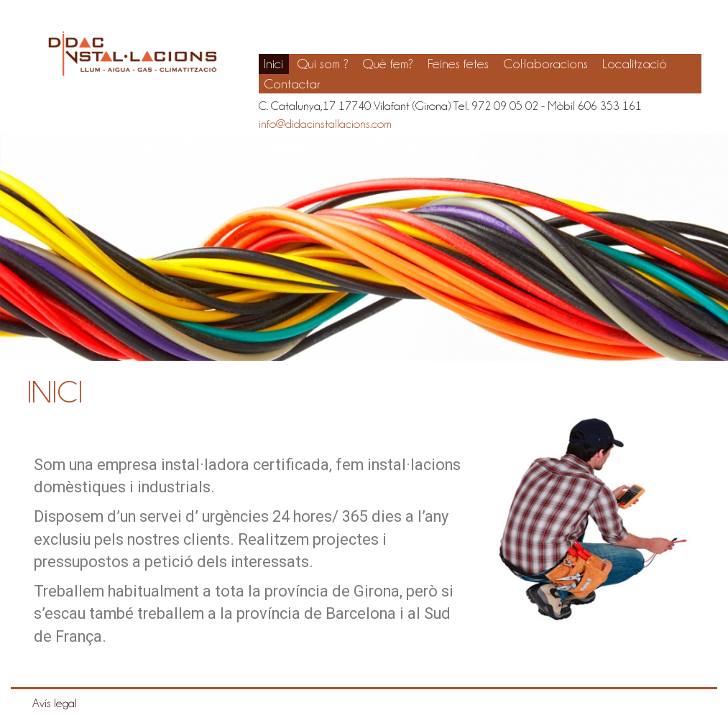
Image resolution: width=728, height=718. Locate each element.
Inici (273, 64)
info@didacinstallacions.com (325, 124)
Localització (635, 64)
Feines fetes (458, 64)
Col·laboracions (545, 64)
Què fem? (388, 64)
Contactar (292, 84)
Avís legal (55, 703)
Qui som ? (323, 64)
